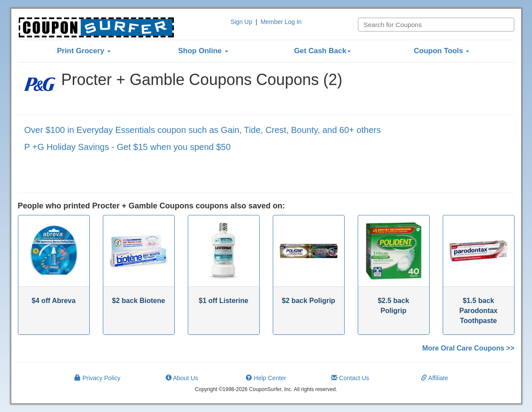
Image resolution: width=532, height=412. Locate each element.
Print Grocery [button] (84, 51)
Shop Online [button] (203, 51)
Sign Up (241, 22)
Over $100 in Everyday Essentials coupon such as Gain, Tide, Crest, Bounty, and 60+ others (203, 130)
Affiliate (435, 378)
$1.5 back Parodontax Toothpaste (478, 311)
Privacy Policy (97, 378)
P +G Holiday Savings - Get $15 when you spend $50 (128, 147)
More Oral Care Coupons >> (468, 348)
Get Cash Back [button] (322, 51)
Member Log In (281, 22)
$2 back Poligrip (309, 301)
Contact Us (350, 378)
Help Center (266, 378)
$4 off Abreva (54, 301)
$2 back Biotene (139, 301)
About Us (182, 378)
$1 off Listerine (224, 301)
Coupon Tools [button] (442, 51)
